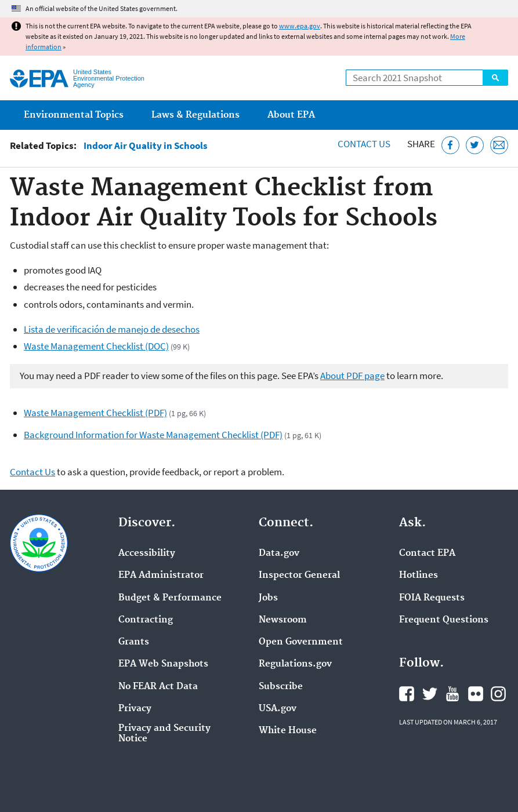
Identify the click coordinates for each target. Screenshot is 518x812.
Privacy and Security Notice (164, 734)
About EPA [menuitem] (291, 115)
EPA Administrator (161, 576)
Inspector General (299, 576)
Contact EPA (427, 554)
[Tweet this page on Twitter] (475, 145)
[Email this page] (499, 145)
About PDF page (352, 376)
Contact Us (364, 144)
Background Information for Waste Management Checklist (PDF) (153, 435)
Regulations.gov (295, 664)
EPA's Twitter (430, 694)
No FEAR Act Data (158, 687)
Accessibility (147, 554)
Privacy (135, 709)
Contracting (146, 620)
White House (288, 731)
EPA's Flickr (476, 694)
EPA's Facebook (407, 694)
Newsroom (283, 620)
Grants (134, 642)
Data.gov (279, 554)
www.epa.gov (300, 26)
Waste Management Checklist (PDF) (95, 413)
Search (495, 78)
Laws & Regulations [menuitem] (195, 115)
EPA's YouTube (452, 694)
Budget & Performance (170, 598)
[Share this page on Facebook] (450, 145)
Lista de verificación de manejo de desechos (112, 329)
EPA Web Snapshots (163, 664)
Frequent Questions (444, 620)
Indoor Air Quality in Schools (146, 146)
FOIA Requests (432, 598)
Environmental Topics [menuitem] (74, 115)
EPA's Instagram (498, 694)
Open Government (301, 642)
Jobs (268, 598)
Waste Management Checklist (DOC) (96, 346)
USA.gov (278, 709)
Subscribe (281, 687)
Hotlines (419, 576)
